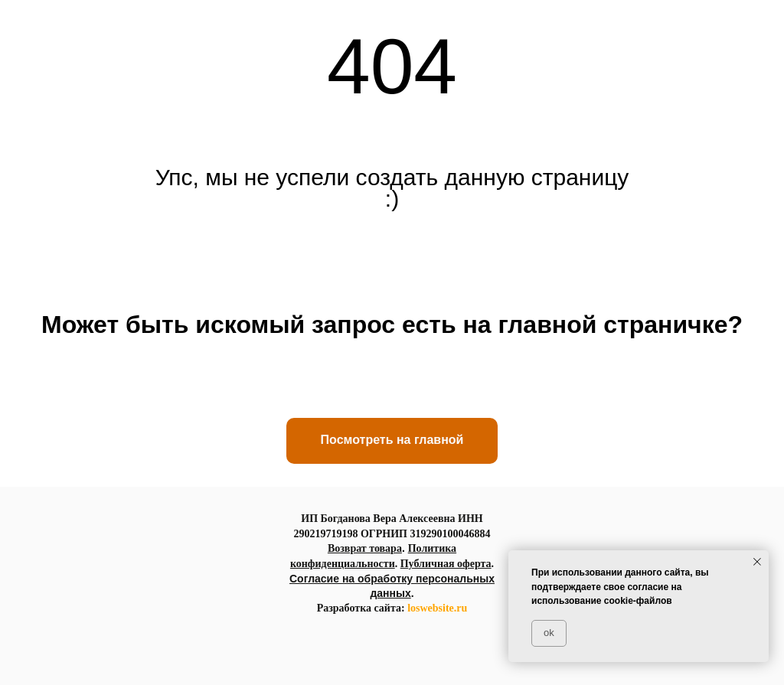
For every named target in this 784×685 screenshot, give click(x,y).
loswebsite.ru (437, 608)
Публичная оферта (446, 564)
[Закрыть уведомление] (757, 562)
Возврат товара (365, 548)
